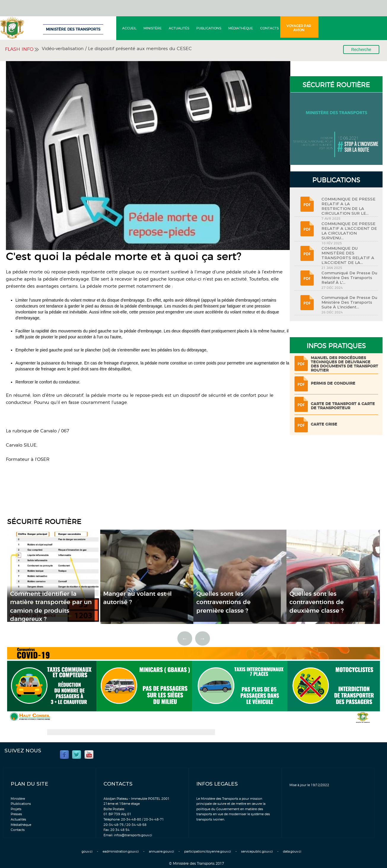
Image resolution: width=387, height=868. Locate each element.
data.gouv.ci (292, 852)
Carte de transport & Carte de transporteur (343, 406)
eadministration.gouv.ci (121, 852)
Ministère (153, 28)
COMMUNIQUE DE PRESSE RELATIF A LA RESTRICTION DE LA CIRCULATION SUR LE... (348, 206)
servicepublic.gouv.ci (257, 852)
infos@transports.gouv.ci (133, 835)
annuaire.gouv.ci (161, 852)
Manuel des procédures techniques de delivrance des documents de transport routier (344, 364)
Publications (209, 28)
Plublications (21, 804)
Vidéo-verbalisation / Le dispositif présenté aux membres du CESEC (117, 49)
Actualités (179, 28)
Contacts (269, 28)
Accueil (129, 28)
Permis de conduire (333, 384)
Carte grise (324, 425)
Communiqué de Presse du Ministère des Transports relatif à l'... (349, 278)
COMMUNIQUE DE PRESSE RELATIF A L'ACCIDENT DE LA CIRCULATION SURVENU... (349, 231)
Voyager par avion (299, 28)
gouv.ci (87, 852)
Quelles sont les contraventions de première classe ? (223, 602)
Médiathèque (241, 28)
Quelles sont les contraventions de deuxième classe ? (317, 602)
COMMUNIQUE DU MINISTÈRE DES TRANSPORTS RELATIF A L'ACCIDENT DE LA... (348, 255)
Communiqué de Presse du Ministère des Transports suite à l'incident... (349, 302)
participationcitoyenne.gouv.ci (208, 852)
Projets (16, 809)
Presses (16, 814)
